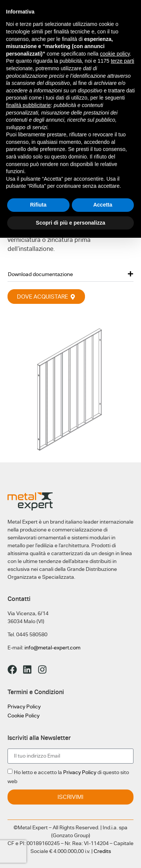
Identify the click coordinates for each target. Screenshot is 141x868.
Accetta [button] (103, 205)
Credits (102, 851)
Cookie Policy (23, 716)
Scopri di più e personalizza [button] (70, 223)
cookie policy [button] (115, 54)
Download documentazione (40, 274)
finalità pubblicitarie (28, 105)
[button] (70, 274)
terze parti (123, 61)
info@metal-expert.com (52, 648)
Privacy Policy (24, 706)
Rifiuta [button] (38, 205)
